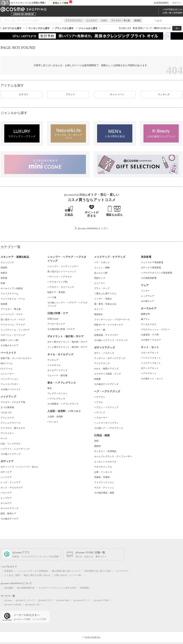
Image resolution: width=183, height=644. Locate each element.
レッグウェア (148, 296)
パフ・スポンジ (102, 262)
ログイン (177, 3)
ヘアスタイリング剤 (57, 282)
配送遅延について (143, 28)
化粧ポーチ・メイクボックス (109, 325)
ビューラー (100, 283)
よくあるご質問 (12, 575)
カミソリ (99, 309)
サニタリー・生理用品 (105, 451)
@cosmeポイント (82, 600)
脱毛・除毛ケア (8, 514)
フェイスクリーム (9, 294)
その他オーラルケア (151, 340)
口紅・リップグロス (11, 444)
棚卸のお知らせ (162, 28)
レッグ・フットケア (11, 482)
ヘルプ (158, 21)
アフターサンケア (56, 324)
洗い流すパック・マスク (13, 319)
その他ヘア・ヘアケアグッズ (109, 428)
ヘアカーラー (101, 418)
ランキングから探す (39, 28)
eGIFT (104, 20)
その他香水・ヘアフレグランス (63, 404)
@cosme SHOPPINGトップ (92, 228)
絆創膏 (97, 379)
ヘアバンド (100, 413)
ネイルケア (6, 503)
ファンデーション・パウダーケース (112, 319)
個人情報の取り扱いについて (66, 571)
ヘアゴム (99, 402)
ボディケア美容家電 (151, 268)
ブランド (68, 95)
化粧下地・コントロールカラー (16, 358)
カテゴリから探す (12, 28)
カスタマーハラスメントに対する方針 (57, 588)
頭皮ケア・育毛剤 (56, 292)
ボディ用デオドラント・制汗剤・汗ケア (67, 342)
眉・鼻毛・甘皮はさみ (105, 304)
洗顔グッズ (100, 278)
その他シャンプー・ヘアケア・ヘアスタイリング (67, 304)
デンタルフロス (149, 324)
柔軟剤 (97, 446)
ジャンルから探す (88, 28)
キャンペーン (115, 95)
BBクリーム (6, 363)
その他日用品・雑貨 (104, 493)
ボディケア (6, 472)
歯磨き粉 (145, 314)
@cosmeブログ (45, 600)
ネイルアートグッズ (57, 370)
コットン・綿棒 (102, 268)
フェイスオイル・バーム (13, 299)
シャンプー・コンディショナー (63, 266)
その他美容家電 (149, 278)
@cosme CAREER (13, 605)
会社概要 (9, 588)
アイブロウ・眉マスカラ (13, 428)
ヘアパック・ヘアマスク (60, 277)
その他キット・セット (152, 379)
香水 (50, 388)
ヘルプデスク (122, 571)
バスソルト (53, 422)
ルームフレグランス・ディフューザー (113, 456)
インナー (145, 291)
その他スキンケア (9, 345)
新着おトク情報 (63, 2)
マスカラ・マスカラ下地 (13, 402)
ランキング (162, 95)
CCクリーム (6, 369)
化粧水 (4, 273)
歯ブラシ (145, 319)
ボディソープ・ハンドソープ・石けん (19, 467)
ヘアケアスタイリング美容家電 (156, 273)
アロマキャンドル (103, 467)
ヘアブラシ (100, 397)
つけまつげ (6, 413)
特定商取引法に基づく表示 (98, 571)
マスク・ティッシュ (104, 488)
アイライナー (7, 433)
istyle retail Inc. (93, 637)
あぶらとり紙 (101, 273)
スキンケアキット (150, 353)
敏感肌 (137, 20)
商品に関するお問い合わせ (37, 575)
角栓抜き (99, 314)
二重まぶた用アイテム (105, 294)
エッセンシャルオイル (105, 462)
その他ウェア (148, 301)
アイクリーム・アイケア (13, 325)
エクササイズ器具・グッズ (107, 374)
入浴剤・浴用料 (55, 417)
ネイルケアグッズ (9, 508)
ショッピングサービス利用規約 (32, 571)
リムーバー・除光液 (57, 375)
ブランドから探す (64, 28)
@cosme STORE (101, 600)
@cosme (8, 600)
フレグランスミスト (57, 393)
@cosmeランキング (25, 600)
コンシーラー (7, 374)
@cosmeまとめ (32, 605)
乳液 (3, 283)
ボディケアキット (150, 368)
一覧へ (177, 28)
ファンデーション (9, 379)
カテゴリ (21, 95)
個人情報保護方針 (26, 588)
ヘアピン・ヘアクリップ (106, 407)
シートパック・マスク (12, 314)
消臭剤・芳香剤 (102, 477)
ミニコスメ (92, 20)
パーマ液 (52, 297)
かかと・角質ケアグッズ (106, 369)
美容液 (4, 278)
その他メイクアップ (11, 454)
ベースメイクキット (151, 358)
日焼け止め (53, 319)
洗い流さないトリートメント (62, 271)
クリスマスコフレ (74, 20)
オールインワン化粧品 (12, 288)
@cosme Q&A (63, 600)
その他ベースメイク (11, 389)
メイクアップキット (151, 363)
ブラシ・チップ (102, 288)
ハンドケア (6, 477)
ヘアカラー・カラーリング (61, 287)
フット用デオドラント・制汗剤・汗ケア (67, 347)
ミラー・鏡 (100, 330)
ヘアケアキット (149, 373)
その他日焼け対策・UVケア (61, 329)
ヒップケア (6, 498)
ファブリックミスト (104, 482)
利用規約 (9, 571)
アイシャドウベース (11, 423)
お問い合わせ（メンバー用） (68, 575)
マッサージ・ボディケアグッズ (110, 358)
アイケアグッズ (102, 363)
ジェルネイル (54, 365)
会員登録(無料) (161, 3)
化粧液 (4, 304)
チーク (4, 438)
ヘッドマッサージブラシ (106, 423)
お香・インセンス (103, 472)
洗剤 (96, 441)
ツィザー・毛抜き (103, 299)
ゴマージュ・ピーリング (13, 335)
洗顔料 (4, 268)
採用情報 (84, 588)
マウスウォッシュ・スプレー (155, 330)
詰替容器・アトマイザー (106, 335)
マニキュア (53, 360)
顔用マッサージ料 (9, 340)
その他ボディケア (9, 519)
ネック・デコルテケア (12, 488)
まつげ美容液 (7, 407)
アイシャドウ (7, 418)
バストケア (6, 493)
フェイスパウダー (9, 384)
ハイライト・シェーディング (15, 449)
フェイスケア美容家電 (152, 262)
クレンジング (7, 262)
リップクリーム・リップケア (15, 330)
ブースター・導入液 (121, 20)
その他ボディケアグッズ (106, 384)
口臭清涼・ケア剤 (150, 335)
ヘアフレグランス (56, 399)
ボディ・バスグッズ (104, 353)
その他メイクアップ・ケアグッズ (111, 340)
